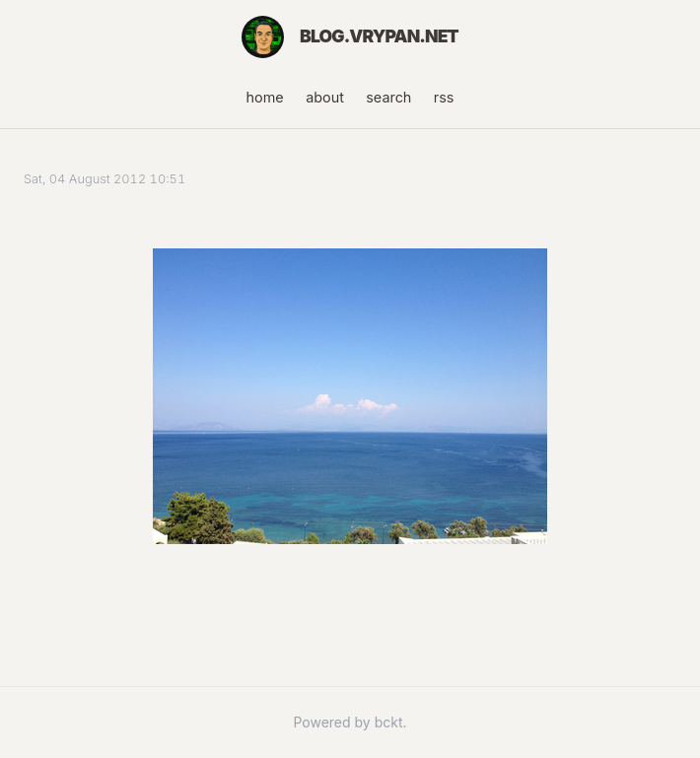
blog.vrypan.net (379, 36)
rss (444, 97)
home (265, 97)
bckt (389, 722)
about (325, 97)
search (388, 97)
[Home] (263, 37)
